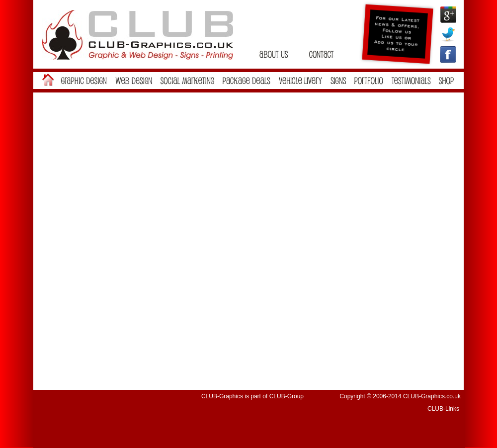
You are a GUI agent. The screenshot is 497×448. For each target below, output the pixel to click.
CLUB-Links (443, 409)
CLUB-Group (287, 396)
